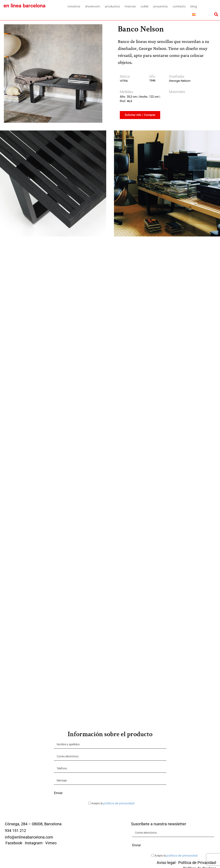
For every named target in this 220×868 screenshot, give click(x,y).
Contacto (179, 6)
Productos (112, 6)
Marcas (130, 6)
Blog (194, 6)
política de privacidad (119, 803)
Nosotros (74, 6)
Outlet (145, 6)
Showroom (93, 6)
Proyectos (161, 6)
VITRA (124, 81)
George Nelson (180, 81)
